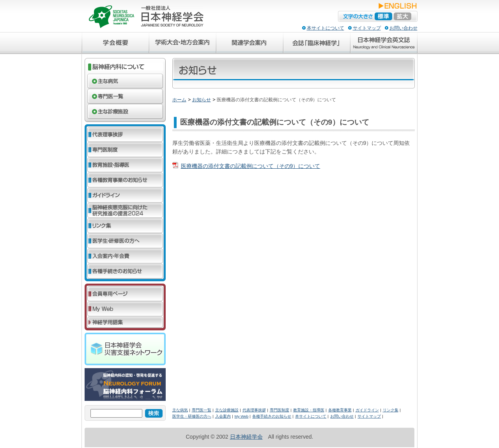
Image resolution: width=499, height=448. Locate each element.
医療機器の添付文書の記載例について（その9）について (251, 166)
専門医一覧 (202, 410)
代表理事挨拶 (254, 410)
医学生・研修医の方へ (192, 416)
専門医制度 (280, 410)
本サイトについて (326, 28)
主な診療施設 (227, 410)
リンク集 (391, 410)
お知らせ (202, 100)
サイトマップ (367, 28)
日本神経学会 (246, 437)
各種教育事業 (340, 410)
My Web (242, 416)
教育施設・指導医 (309, 410)
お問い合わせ (403, 28)
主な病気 (180, 410)
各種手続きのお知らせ (272, 416)
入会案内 (223, 416)
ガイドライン (367, 410)
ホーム (179, 100)
